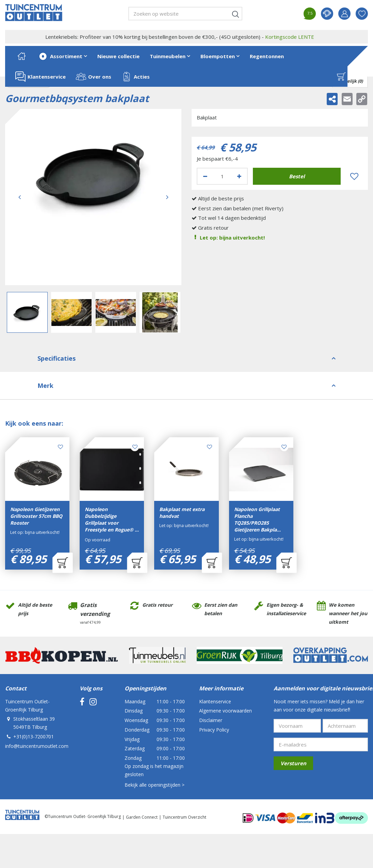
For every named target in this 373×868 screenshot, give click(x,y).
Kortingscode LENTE (290, 37)
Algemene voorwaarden (225, 711)
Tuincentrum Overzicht (184, 817)
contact (327, 14)
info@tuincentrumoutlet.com (37, 746)
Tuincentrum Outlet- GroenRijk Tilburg (27, 706)
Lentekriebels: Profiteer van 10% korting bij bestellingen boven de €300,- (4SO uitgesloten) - (180, 37)
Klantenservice (215, 701)
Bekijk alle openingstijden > (155, 785)
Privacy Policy (214, 730)
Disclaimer (211, 720)
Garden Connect (142, 817)
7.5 (310, 13)
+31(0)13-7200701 (34, 736)
